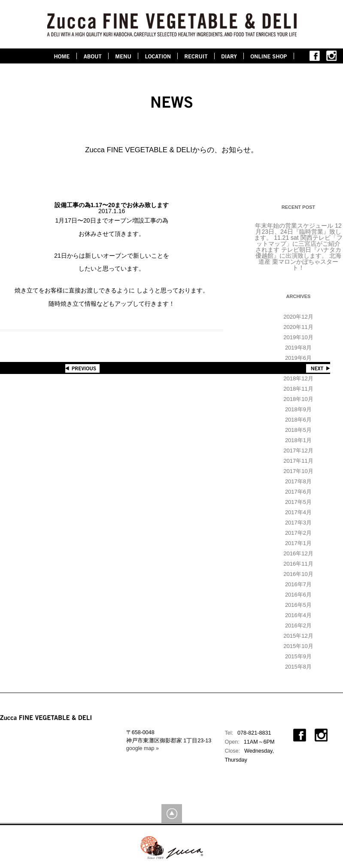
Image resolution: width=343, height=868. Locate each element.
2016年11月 (298, 564)
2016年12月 (298, 553)
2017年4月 (298, 512)
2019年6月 (298, 358)
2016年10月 (298, 574)
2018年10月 (298, 399)
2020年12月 (298, 317)
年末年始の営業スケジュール (294, 226)
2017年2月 (298, 533)
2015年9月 (298, 656)
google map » (143, 748)
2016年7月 (298, 584)
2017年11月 (298, 461)
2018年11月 (298, 389)
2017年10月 (298, 471)
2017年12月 (298, 451)
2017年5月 (298, 502)
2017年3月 (298, 523)
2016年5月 (298, 605)
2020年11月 (298, 327)
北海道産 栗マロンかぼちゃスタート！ (300, 262)
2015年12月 (298, 636)
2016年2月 (298, 625)
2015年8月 (298, 667)
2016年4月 (298, 615)
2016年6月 (298, 595)
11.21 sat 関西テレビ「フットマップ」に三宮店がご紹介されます (299, 244)
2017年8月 (298, 481)
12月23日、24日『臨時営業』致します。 (298, 232)
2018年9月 (298, 409)
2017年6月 (298, 492)
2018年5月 (298, 430)
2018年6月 (298, 420)
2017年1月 (298, 543)
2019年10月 (298, 337)
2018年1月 (298, 440)
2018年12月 (298, 378)
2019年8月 (298, 348)
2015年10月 (298, 646)
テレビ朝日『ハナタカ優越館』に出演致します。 (298, 253)
